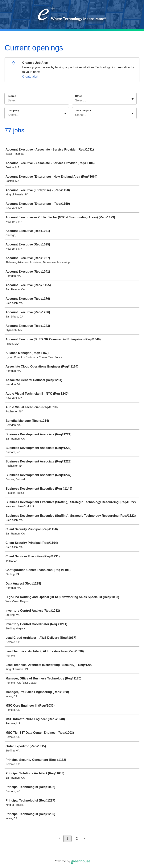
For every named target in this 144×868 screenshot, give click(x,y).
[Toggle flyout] (133, 99)
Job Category (83, 111)
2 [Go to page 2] (77, 838)
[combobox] (76, 100)
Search (12, 96)
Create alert (30, 77)
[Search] (37, 101)
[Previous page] (60, 839)
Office (79, 96)
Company (13, 111)
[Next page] (84, 839)
